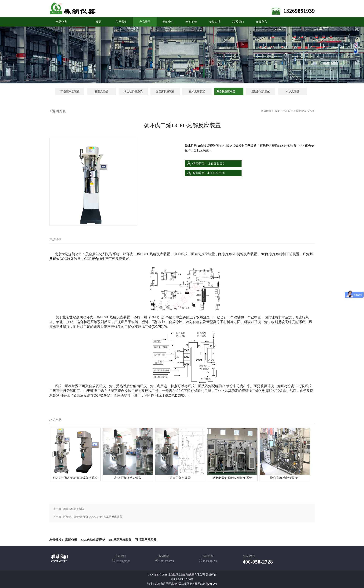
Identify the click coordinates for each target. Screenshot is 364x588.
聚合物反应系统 (226, 91)
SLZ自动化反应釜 (93, 540)
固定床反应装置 (165, 91)
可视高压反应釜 (146, 540)
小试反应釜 (293, 91)
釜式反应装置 (197, 91)
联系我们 (238, 22)
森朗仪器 (71, 540)
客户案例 (191, 22)
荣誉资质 (215, 22)
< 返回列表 (58, 111)
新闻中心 (168, 22)
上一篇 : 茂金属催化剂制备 (69, 509)
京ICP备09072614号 (182, 579)
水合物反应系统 (133, 91)
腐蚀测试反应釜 (261, 91)
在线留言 (261, 22)
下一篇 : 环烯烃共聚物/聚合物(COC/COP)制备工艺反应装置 (88, 517)
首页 (277, 111)
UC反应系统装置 (69, 91)
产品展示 (145, 22)
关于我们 (122, 22)
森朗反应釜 (101, 91)
